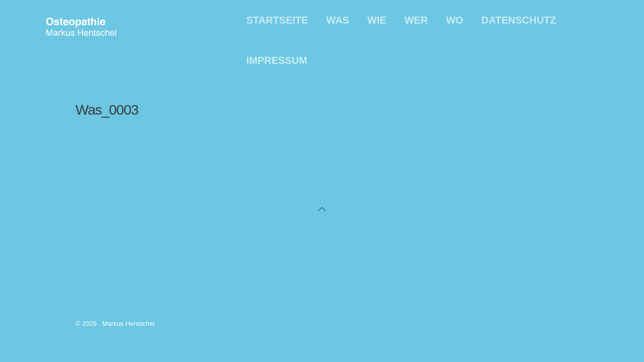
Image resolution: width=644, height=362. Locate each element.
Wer (416, 20)
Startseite (277, 20)
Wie (377, 20)
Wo (454, 20)
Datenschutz (519, 20)
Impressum (276, 60)
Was (338, 20)
